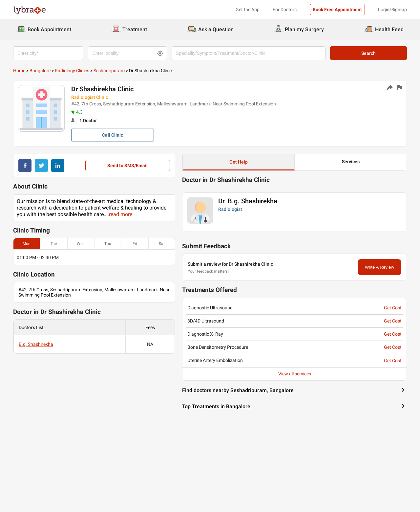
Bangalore (40, 71)
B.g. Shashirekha (36, 344)
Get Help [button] (239, 162)
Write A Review (379, 267)
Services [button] (351, 162)
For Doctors (285, 10)
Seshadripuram (109, 71)
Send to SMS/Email (127, 166)
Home (19, 71)
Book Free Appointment (337, 10)
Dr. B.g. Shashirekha (248, 201)
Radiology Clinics (72, 71)
